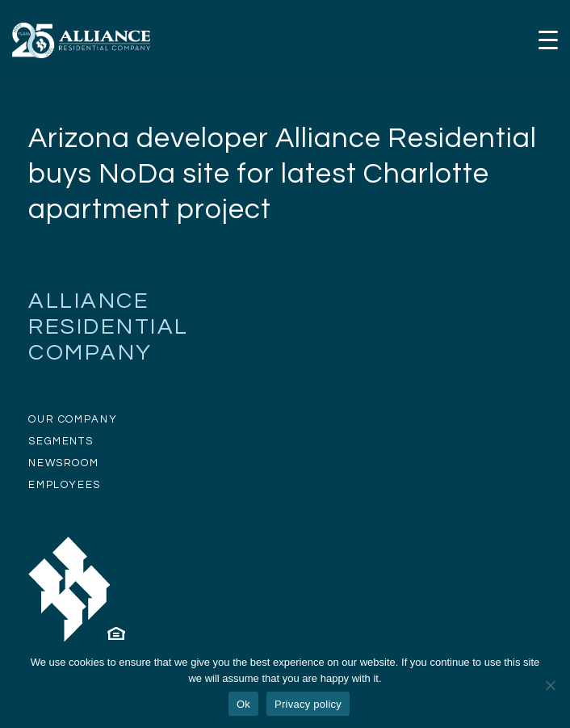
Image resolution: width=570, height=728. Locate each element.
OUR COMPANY (73, 419)
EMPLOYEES (65, 485)
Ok (243, 704)
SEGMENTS (61, 441)
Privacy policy (308, 704)
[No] (550, 685)
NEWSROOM (63, 463)
